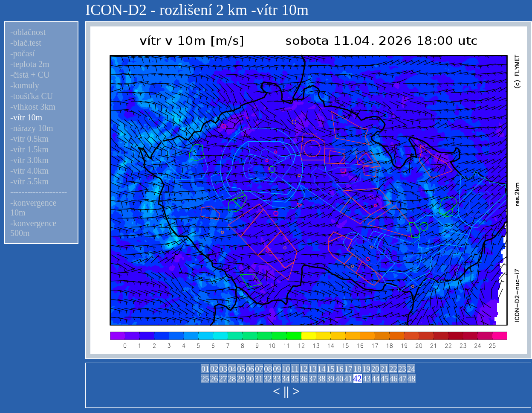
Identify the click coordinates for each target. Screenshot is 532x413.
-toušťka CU (32, 96)
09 (277, 369)
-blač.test (26, 43)
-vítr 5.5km (29, 181)
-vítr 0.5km (29, 139)
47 (403, 379)
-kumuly (25, 85)
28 (232, 379)
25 (205, 379)
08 (268, 369)
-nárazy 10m (32, 128)
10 (286, 369)
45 (385, 379)
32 (268, 379)
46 (394, 379)
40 (340, 379)
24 (411, 369)
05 (241, 369)
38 (322, 379)
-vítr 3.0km (29, 160)
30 (250, 379)
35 (295, 379)
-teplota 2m (30, 64)
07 (259, 369)
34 (286, 379)
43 (367, 379)
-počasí (23, 53)
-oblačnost (28, 32)
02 (214, 369)
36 (304, 379)
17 (348, 369)
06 (250, 369)
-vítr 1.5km (29, 149)
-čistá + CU (30, 75)
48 (412, 379)
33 (277, 379)
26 (214, 379)
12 (304, 369)
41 (348, 379)
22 (393, 369)
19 (366, 369)
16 (340, 369)
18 (357, 369)
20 (375, 369)
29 (241, 379)
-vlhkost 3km (33, 107)
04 (232, 369)
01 (205, 369)
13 (313, 369)
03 (223, 369)
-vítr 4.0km (29, 171)
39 (331, 379)
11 (295, 369)
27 (223, 379)
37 (313, 379)
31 (259, 379)
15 (331, 369)
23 (402, 369)
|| (286, 391)
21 (384, 369)
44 (376, 379)
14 (322, 369)
